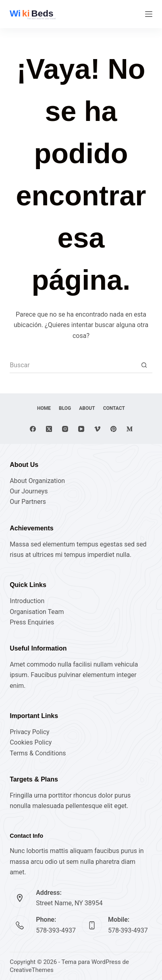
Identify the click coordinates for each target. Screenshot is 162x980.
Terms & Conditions (38, 753)
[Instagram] (65, 429)
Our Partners (28, 502)
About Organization (37, 481)
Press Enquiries (32, 622)
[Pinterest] (113, 429)
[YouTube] (81, 429)
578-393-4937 (56, 930)
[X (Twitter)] (49, 429)
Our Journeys (29, 491)
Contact (114, 408)
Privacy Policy (30, 732)
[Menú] (149, 14)
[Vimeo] (97, 429)
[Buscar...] (73, 365)
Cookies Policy (31, 742)
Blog (65, 408)
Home (44, 408)
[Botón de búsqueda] (144, 365)
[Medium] (130, 429)
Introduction (27, 601)
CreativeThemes (32, 970)
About (87, 408)
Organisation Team (37, 612)
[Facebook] (33, 429)
